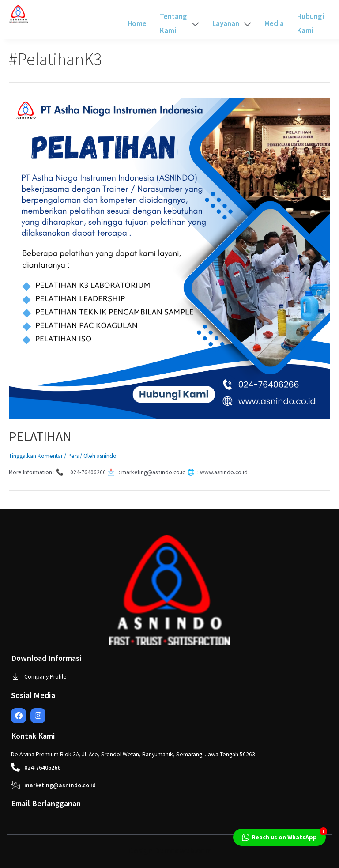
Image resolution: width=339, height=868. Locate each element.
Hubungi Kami (311, 23)
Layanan (232, 23)
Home (137, 23)
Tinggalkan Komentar (36, 456)
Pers (73, 456)
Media (274, 23)
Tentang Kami (179, 23)
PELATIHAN (40, 436)
